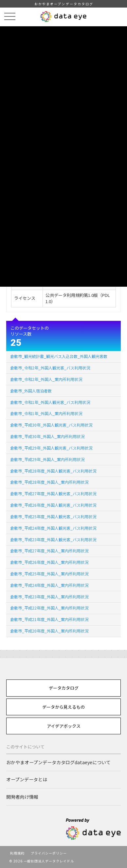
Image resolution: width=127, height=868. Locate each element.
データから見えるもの (63, 707)
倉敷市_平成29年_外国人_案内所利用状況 (47, 459)
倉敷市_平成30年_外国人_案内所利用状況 (47, 436)
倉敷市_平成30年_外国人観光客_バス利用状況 (51, 425)
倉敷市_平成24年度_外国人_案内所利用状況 (49, 585)
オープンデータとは (27, 779)
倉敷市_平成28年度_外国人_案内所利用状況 (49, 482)
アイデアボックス (64, 726)
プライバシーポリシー (49, 853)
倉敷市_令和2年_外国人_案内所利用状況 (46, 379)
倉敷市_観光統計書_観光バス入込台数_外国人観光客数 (59, 356)
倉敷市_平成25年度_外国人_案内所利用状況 (49, 574)
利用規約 (17, 853)
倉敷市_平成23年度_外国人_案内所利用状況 (49, 597)
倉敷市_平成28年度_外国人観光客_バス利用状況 (53, 471)
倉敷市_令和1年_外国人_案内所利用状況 (46, 413)
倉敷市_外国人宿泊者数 (31, 391)
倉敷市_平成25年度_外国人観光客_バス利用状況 (53, 516)
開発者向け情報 (22, 797)
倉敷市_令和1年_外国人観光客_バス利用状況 (50, 402)
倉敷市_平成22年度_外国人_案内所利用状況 (49, 608)
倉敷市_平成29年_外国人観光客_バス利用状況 (51, 448)
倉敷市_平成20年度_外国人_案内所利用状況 (49, 631)
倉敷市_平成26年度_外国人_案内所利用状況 (49, 562)
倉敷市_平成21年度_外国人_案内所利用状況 (49, 619)
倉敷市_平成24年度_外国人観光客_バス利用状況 (53, 528)
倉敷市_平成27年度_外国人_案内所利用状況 (49, 551)
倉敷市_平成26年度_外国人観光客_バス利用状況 (53, 505)
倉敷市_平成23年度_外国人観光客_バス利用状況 (53, 539)
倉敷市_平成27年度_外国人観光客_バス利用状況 (53, 493)
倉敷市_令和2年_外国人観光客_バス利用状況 (50, 368)
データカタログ (64, 688)
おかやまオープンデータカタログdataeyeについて (58, 762)
